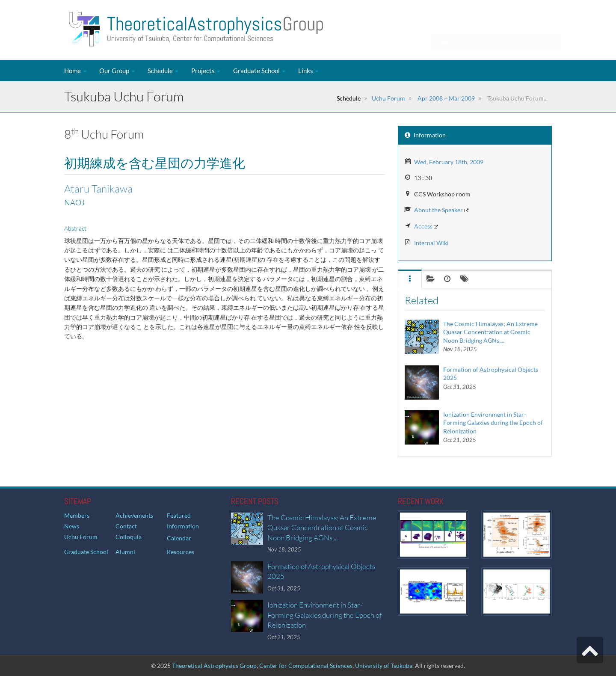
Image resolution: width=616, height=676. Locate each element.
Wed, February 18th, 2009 (449, 162)
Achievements (134, 515)
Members (77, 515)
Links (308, 71)
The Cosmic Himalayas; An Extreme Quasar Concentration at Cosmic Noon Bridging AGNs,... (490, 332)
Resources (181, 552)
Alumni (125, 552)
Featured (179, 515)
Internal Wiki (431, 243)
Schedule (163, 71)
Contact (126, 526)
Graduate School (259, 71)
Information (183, 526)
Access (423, 226)
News (72, 526)
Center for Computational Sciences (306, 666)
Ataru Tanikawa (98, 189)
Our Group (117, 71)
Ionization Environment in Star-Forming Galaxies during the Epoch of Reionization (493, 423)
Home (75, 71)
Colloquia (129, 537)
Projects (206, 71)
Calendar (179, 538)
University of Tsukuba (384, 666)
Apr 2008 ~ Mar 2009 (446, 98)
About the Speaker (438, 210)
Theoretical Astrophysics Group (214, 666)
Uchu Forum (388, 98)
